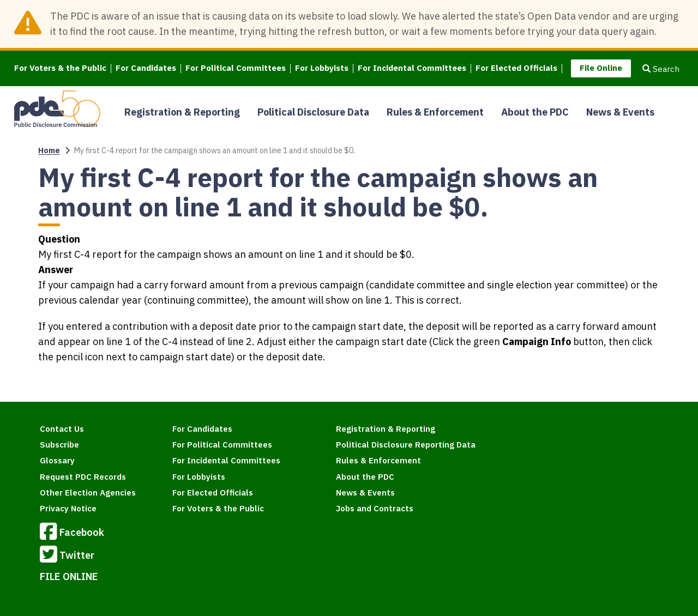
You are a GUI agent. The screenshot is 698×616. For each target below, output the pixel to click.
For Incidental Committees (412, 68)
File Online (601, 68)
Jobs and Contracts (375, 508)
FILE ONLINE (69, 576)
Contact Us (62, 429)
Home (49, 150)
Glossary (57, 460)
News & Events (620, 112)
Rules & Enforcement (435, 112)
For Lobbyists (322, 68)
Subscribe (59, 445)
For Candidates (146, 68)
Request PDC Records (83, 477)
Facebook (72, 533)
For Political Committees (236, 68)
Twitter (67, 556)
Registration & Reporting (182, 112)
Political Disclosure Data (313, 112)
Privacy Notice (68, 508)
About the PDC (535, 112)
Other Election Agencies (88, 493)
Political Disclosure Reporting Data (406, 445)
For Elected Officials (516, 68)
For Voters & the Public (60, 68)
